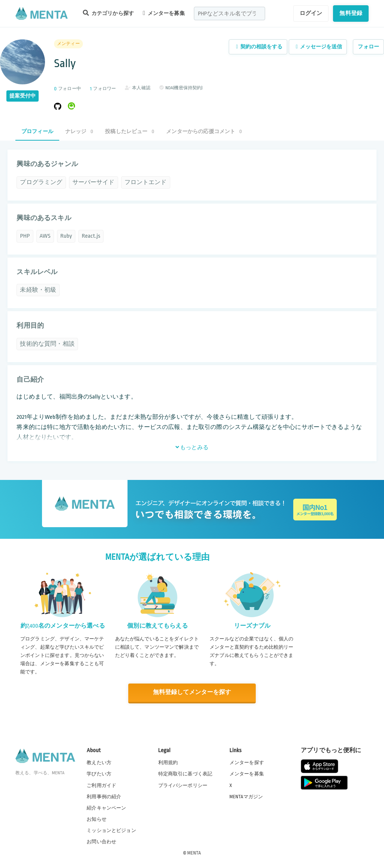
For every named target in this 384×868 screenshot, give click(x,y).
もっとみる (192, 447)
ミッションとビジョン (111, 830)
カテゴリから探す (108, 13)
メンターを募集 (164, 13)
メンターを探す (247, 762)
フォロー (368, 47)
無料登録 (351, 13)
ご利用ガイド (101, 785)
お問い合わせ (101, 841)
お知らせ (97, 819)
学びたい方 (99, 774)
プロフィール (37, 131)
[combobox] (229, 13)
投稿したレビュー (130, 131)
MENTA (194, 853)
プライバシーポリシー (183, 785)
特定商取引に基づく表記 (185, 774)
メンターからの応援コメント (204, 131)
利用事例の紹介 (104, 796)
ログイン (311, 13)
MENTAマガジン (246, 796)
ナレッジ (79, 131)
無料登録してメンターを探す (192, 693)
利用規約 (168, 762)
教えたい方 (99, 762)
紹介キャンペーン (106, 808)
